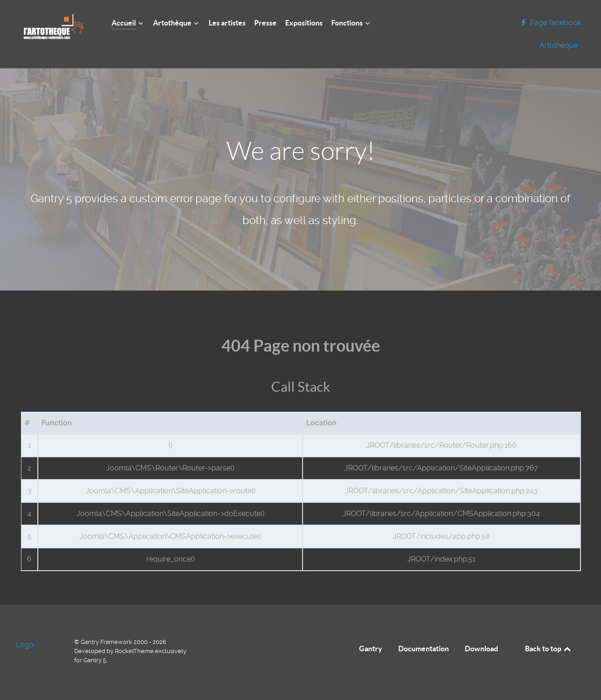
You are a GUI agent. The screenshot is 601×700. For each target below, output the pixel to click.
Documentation (424, 649)
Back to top (549, 649)
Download (481, 649)
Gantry (371, 649)
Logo (25, 645)
